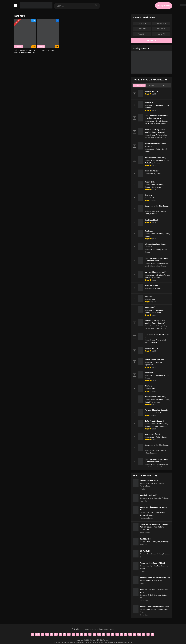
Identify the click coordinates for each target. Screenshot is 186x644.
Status (161, 29)
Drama (153, 135)
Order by (161, 34)
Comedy (159, 121)
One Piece (149, 102)
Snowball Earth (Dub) (148, 495)
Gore (166, 424)
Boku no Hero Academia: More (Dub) (154, 607)
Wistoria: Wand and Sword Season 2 (155, 145)
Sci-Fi (161, 498)
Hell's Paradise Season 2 (154, 421)
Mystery (142, 486)
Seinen (159, 174)
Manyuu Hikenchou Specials (156, 410)
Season (161, 24)
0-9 (38, 634)
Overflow (148, 195)
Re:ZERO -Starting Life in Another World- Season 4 (155, 131)
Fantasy (167, 105)
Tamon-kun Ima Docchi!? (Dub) (152, 563)
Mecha (156, 498)
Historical (148, 426)
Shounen (148, 108)
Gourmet (162, 484)
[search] (96, 6)
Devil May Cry (145, 539)
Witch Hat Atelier (152, 171)
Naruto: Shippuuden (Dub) (155, 158)
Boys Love (157, 595)
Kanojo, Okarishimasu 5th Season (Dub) (153, 509)
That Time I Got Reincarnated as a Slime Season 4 (157, 117)
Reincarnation (155, 123)
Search (152, 40)
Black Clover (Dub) (152, 434)
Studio (142, 29)
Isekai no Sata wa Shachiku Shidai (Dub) (154, 591)
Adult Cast (149, 484)
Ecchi (158, 413)
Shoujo (142, 568)
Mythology (165, 542)
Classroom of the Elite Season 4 (157, 207)
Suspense (159, 137)
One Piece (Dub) (151, 91)
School (164, 149)
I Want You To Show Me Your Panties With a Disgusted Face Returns (154, 526)
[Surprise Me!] (164, 6)
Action (153, 105)
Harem (163, 513)
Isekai (147, 123)
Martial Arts (149, 163)
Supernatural (157, 187)
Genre (142, 24)
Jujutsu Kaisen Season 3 (154, 360)
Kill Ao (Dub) (145, 551)
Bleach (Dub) (150, 182)
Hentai (153, 198)
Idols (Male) (156, 566)
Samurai (155, 426)
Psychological (149, 137)
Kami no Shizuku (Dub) (149, 481)
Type (142, 34)
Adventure (160, 105)
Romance (143, 515)
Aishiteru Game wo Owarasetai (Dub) (155, 578)
